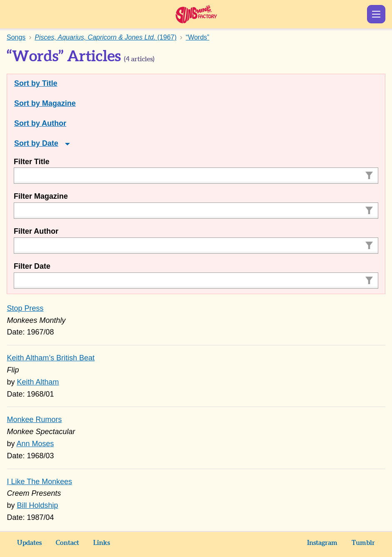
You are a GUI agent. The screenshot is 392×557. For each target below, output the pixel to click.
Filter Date (32, 266)
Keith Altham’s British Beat (51, 358)
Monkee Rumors (35, 420)
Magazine (59, 103)
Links (102, 543)
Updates (29, 543)
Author (54, 123)
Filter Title (32, 162)
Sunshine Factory (196, 14)
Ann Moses (35, 444)
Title (50, 83)
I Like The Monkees (40, 482)
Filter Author (36, 231)
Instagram (322, 543)
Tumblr (363, 543)
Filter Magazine (41, 196)
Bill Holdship (38, 505)
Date (50, 143)
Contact (67, 543)
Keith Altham (38, 382)
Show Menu (376, 14)
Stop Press (25, 308)
